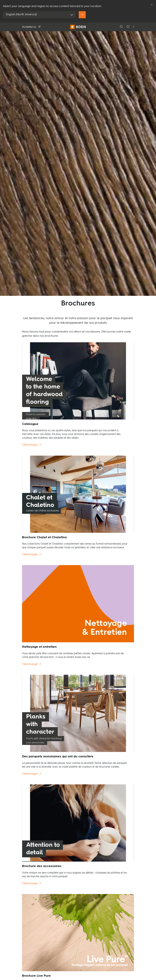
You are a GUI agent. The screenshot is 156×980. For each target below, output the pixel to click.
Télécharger (30, 445)
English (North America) (21, 15)
